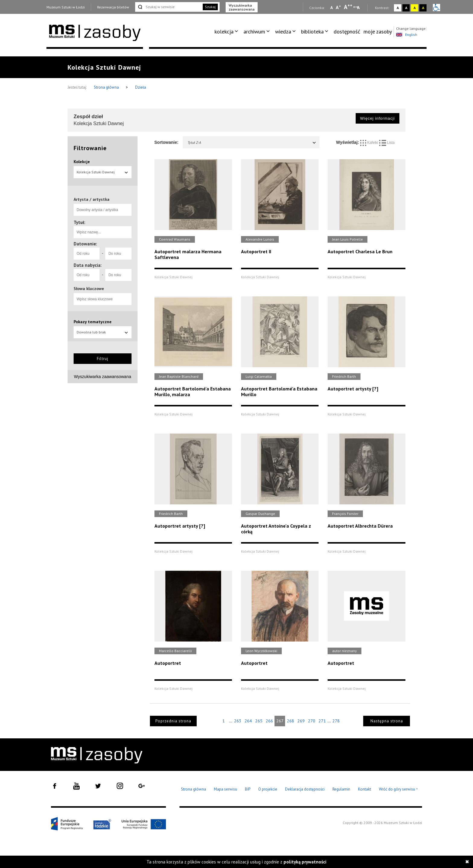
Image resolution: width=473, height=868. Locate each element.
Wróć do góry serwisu (398, 789)
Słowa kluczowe (89, 289)
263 (238, 721)
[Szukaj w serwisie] (168, 7)
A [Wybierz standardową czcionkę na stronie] (338, 7)
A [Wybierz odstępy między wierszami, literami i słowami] (359, 8)
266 (269, 721)
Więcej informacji (378, 118)
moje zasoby (378, 32)
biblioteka (312, 32)
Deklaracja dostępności (305, 789)
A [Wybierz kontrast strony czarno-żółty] (423, 8)
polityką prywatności (305, 862)
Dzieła (141, 87)
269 (301, 721)
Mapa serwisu (225, 789)
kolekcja (224, 32)
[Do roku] (118, 254)
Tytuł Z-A (252, 142)
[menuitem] (227, 32)
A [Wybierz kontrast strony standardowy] (398, 8)
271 (322, 721)
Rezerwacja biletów (113, 7)
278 (336, 721)
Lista (387, 143)
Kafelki (370, 143)
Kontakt (365, 789)
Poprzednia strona (173, 721)
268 (290, 721)
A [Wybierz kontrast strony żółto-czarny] (415, 8)
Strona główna (107, 87)
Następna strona (387, 721)
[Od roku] (87, 254)
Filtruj (103, 359)
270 (312, 721)
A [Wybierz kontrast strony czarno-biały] (406, 8)
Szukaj (210, 7)
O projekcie (268, 789)
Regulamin (341, 789)
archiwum (254, 32)
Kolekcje (82, 162)
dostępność (347, 32)
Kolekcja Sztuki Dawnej (103, 172)
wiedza (283, 32)
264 (248, 721)
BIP (248, 789)
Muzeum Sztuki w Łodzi (66, 7)
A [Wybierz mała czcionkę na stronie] (332, 8)
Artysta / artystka (92, 199)
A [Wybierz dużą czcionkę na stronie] (348, 7)
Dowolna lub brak (103, 332)
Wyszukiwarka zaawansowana (242, 7)
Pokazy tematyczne (93, 322)
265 (259, 721)
